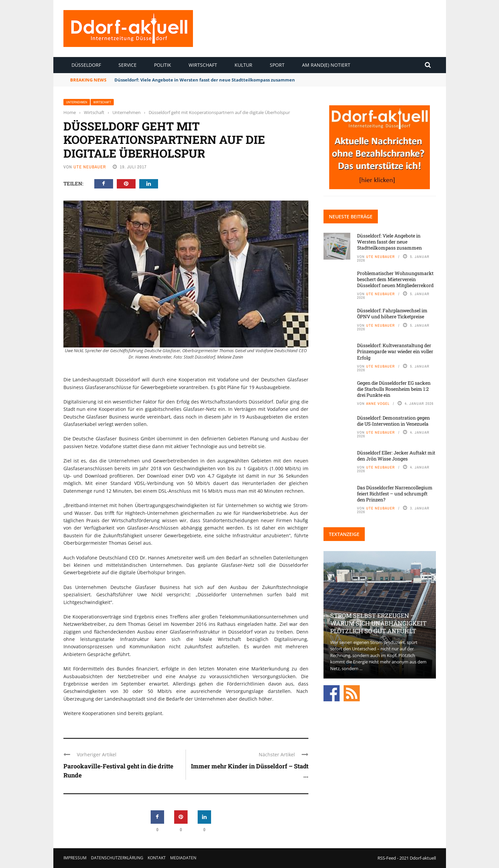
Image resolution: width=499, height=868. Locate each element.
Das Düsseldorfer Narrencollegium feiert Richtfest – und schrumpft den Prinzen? (395, 494)
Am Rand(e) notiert (326, 65)
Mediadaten (183, 858)
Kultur (243, 65)
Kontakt (157, 858)
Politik (163, 65)
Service (128, 65)
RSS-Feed (387, 858)
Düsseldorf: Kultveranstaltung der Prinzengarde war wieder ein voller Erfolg (395, 351)
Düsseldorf (86, 65)
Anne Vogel (378, 403)
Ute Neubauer (90, 167)
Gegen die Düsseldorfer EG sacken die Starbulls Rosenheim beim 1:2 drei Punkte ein (394, 389)
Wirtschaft (203, 65)
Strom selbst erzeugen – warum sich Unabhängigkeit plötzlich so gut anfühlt (378, 623)
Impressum (75, 858)
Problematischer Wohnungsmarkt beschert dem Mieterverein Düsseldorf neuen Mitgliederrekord (395, 279)
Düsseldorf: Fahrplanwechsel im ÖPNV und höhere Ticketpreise (392, 313)
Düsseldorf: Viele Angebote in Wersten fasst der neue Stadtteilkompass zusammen (205, 80)
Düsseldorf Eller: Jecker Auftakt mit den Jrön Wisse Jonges (396, 456)
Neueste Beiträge (351, 216)
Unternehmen (77, 102)
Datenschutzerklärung (117, 858)
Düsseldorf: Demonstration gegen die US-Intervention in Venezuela (393, 421)
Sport (277, 65)
